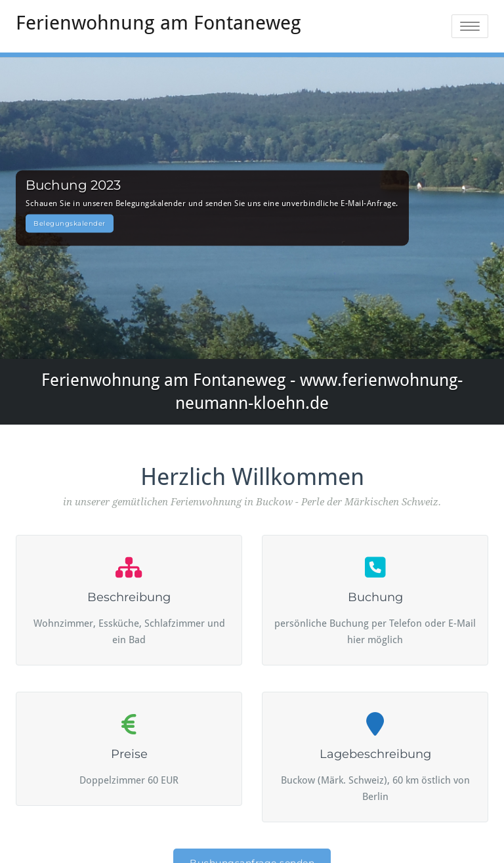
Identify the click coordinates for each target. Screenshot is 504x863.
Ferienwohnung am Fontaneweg (158, 23)
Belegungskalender (70, 223)
